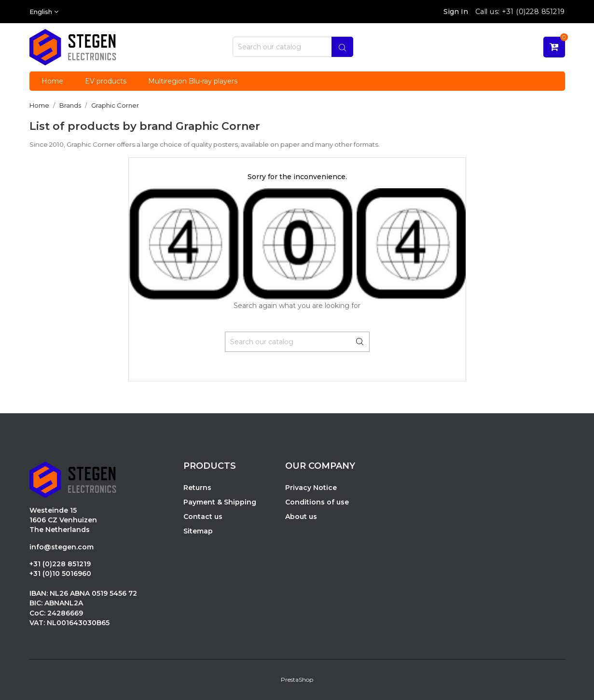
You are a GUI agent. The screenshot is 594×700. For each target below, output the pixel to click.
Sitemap (198, 531)
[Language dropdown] (44, 12)
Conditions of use (317, 502)
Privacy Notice (311, 488)
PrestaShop (297, 679)
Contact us (203, 517)
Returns (197, 488)
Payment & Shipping (220, 502)
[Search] (293, 47)
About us (301, 517)
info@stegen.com (62, 547)
